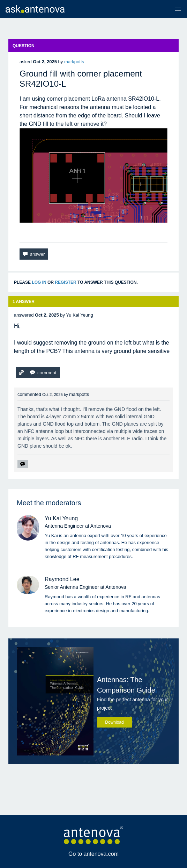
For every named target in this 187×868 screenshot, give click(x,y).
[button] (178, 9)
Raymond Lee (62, 579)
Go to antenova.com (93, 854)
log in (39, 282)
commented (29, 394)
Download (114, 722)
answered (24, 315)
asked (26, 62)
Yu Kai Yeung (61, 518)
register (65, 282)
